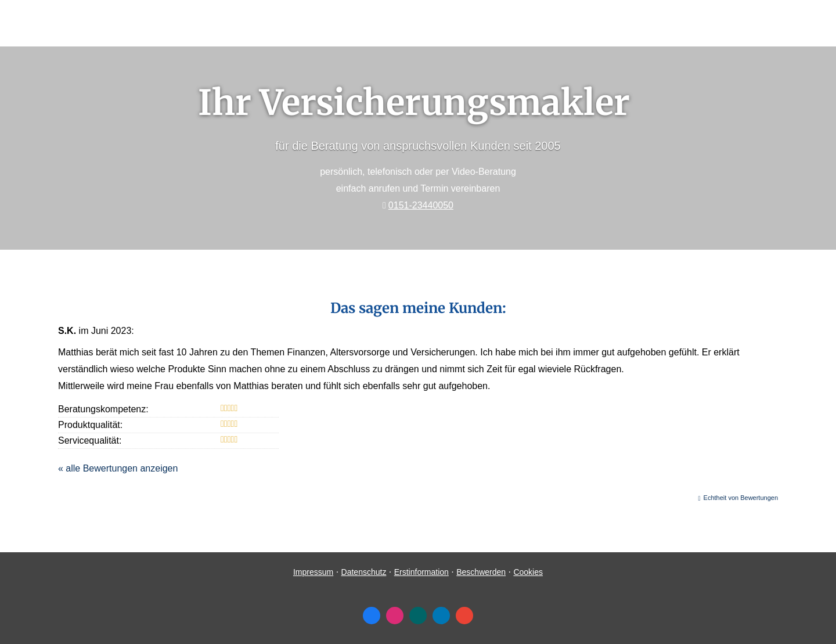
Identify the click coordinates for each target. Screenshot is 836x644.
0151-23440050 (421, 205)
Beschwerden (481, 572)
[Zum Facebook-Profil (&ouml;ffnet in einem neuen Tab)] (372, 616)
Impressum (313, 572)
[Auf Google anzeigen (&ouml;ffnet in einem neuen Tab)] (464, 616)
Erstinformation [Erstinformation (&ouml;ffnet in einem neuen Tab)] (421, 572)
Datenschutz (364, 572)
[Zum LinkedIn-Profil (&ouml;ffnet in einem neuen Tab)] (441, 616)
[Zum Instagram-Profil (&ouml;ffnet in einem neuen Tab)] (395, 616)
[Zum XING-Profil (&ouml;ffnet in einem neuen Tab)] (418, 616)
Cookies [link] (528, 572)
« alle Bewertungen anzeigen (118, 468)
